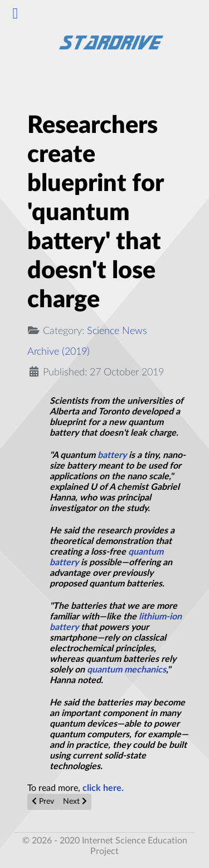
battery (112, 455)
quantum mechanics (127, 670)
